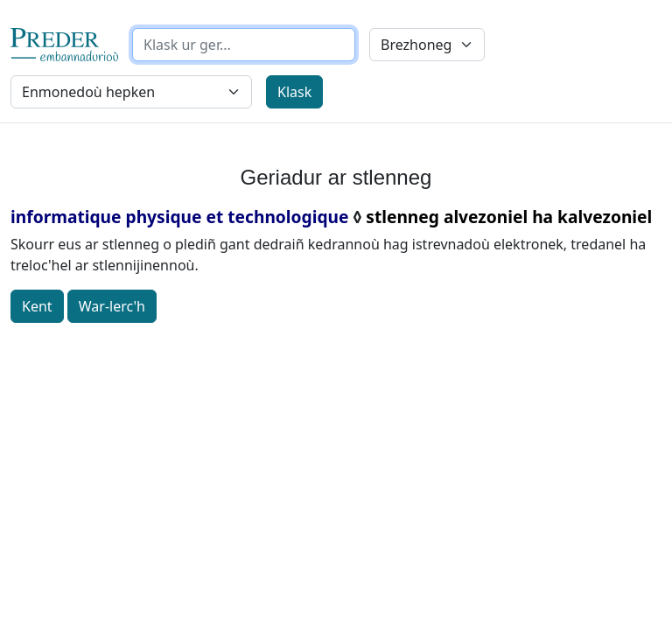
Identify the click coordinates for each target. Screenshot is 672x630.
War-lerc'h (112, 306)
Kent (37, 306)
